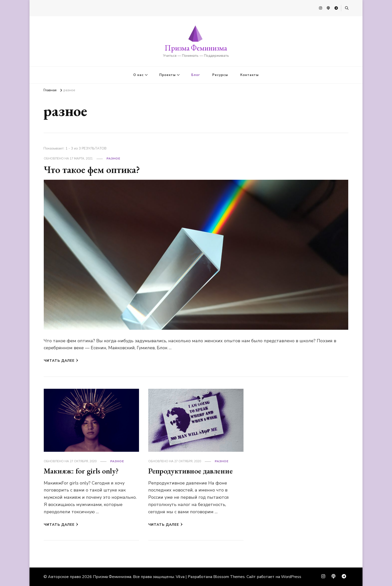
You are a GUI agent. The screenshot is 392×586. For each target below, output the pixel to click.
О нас (138, 75)
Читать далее (61, 361)
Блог (196, 75)
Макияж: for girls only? (81, 471)
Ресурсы (220, 75)
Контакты (249, 75)
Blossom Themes (229, 577)
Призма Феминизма (196, 48)
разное (113, 158)
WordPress (291, 577)
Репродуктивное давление (190, 471)
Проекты (167, 75)
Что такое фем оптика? (92, 169)
